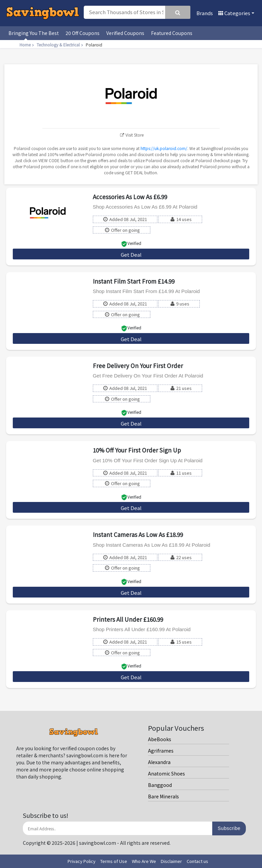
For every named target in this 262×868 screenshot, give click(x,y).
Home (27, 45)
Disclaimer (171, 861)
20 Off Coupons (83, 33)
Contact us (197, 861)
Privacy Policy (82, 861)
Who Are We (144, 861)
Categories (234, 13)
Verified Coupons (125, 33)
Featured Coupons (172, 33)
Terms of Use (114, 861)
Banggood (160, 785)
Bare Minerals (163, 796)
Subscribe (229, 828)
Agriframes (161, 751)
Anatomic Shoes (166, 773)
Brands (205, 13)
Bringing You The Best (34, 33)
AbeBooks (160, 739)
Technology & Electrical (61, 45)
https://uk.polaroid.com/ (164, 148)
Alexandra (159, 762)
